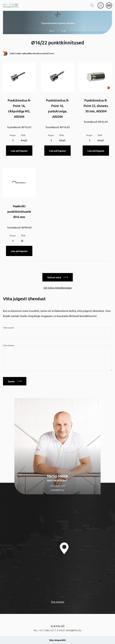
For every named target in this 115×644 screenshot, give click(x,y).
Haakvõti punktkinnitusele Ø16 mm (19, 211)
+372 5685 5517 (57, 486)
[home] (11, 5)
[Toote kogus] (14, 140)
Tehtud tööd (58, 277)
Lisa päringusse (19, 151)
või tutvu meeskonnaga (58, 288)
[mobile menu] (109, 5)
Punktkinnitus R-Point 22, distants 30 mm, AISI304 (96, 106)
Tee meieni (58, 602)
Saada (15, 381)
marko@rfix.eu (57, 490)
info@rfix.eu (74, 630)
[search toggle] (92, 5)
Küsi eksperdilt (57, 640)
